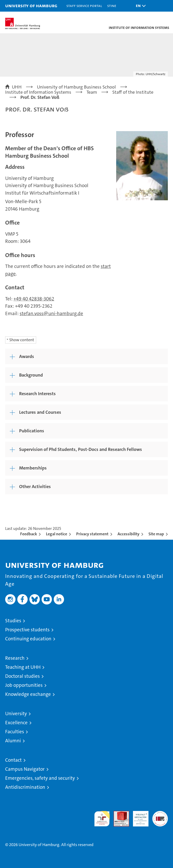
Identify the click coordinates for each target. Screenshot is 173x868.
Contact (13, 760)
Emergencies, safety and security (40, 778)
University (16, 714)
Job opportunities (24, 685)
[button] (139, 6)
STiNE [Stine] (112, 6)
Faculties (15, 732)
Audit (119, 814)
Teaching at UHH (23, 667)
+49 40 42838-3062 (34, 299)
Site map (156, 534)
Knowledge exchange (28, 694)
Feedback (29, 534)
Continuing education (28, 639)
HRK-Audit (138, 816)
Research (15, 658)
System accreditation (160, 816)
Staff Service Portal (84, 6)
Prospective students (27, 630)
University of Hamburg (31, 6)
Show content (22, 340)
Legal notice (57, 534)
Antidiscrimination (25, 787)
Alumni (13, 741)
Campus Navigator (25, 769)
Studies (13, 621)
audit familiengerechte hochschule (102, 819)
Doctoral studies (22, 676)
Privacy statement (92, 534)
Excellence (16, 723)
